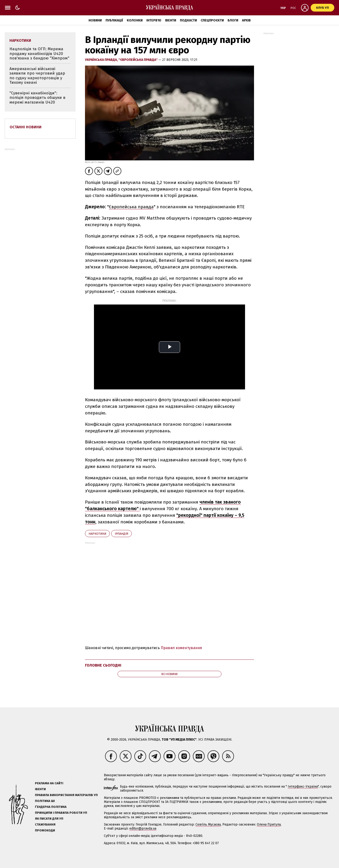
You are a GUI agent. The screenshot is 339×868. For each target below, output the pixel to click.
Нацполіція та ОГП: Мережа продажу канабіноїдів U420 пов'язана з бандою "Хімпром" (39, 54)
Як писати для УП (49, 819)
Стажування (45, 824)
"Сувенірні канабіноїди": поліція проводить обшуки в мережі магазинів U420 (37, 98)
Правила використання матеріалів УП (66, 795)
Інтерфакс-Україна (303, 787)
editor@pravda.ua (143, 828)
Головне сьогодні (103, 665)
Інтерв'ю (154, 20)
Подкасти (188, 20)
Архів (246, 20)
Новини (95, 20)
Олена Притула (269, 824)
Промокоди (45, 830)
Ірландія (121, 534)
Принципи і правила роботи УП (61, 813)
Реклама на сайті (49, 783)
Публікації (114, 20)
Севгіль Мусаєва (208, 824)
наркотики (97, 534)
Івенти (171, 20)
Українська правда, (102, 60)
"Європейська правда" (138, 60)
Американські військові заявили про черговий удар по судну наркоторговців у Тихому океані (37, 76)
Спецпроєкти (212, 20)
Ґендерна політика (51, 807)
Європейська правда (131, 207)
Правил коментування (181, 648)
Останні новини (26, 127)
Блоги (233, 20)
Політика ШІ (45, 801)
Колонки (135, 20)
